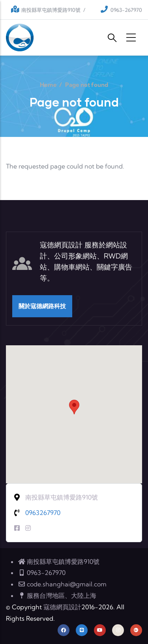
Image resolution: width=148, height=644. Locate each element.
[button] (74, 407)
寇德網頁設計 (62, 607)
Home (48, 85)
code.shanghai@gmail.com (62, 584)
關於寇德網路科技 (42, 306)
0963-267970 (126, 10)
